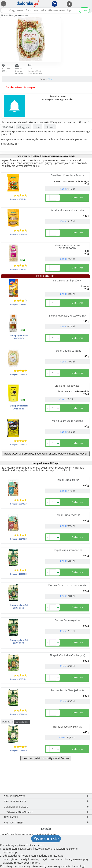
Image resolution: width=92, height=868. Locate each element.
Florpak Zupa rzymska (67, 515)
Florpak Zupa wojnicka (67, 620)
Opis (37, 127)
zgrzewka (22, 722)
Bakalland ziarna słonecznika (67, 210)
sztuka (7, 721)
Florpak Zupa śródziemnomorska (67, 585)
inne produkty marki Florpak (46, 463)
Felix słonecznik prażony (67, 280)
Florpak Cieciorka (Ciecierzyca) (67, 655)
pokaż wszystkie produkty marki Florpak (46, 758)
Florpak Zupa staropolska (67, 550)
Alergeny (24, 127)
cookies (30, 845)
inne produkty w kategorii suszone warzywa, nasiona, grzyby (46, 156)
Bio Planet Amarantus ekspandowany (67, 247)
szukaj (84, 10)
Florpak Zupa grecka (67, 480)
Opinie (50, 127)
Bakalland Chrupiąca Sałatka (67, 175)
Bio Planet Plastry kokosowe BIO (67, 316)
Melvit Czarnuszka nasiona (67, 421)
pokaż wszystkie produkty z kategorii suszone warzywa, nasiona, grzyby (46, 454)
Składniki (7, 127)
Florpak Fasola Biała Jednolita (67, 690)
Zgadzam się (46, 839)
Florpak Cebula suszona (67, 351)
